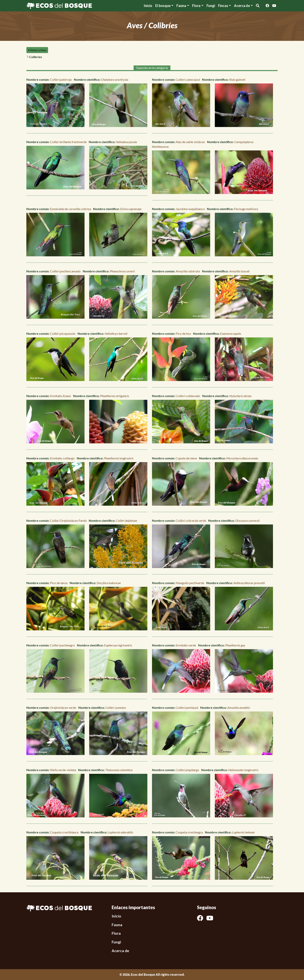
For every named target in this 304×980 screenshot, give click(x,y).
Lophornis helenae (243, 832)
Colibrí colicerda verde (191, 520)
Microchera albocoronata (242, 458)
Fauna (181, 6)
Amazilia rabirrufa (188, 271)
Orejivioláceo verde (63, 708)
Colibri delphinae (127, 520)
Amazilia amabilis (239, 708)
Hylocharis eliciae (240, 396)
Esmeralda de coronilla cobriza (70, 209)
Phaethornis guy (235, 645)
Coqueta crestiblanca (64, 832)
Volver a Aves (37, 50)
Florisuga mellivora (246, 209)
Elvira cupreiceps (131, 209)
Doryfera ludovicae (109, 583)
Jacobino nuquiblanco (190, 209)
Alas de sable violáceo (190, 142)
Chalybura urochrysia (115, 79)
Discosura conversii (247, 520)
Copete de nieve (186, 458)
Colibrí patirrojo (61, 79)
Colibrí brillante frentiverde (68, 142)
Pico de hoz (183, 333)
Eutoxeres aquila (231, 333)
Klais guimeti (237, 79)
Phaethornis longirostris (119, 458)
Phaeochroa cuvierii (122, 271)
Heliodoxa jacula (126, 142)
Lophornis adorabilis (120, 832)
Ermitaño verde (186, 645)
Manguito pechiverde (190, 583)
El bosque (163, 6)
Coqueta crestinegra (189, 832)
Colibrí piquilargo (187, 770)
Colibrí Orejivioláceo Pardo (68, 520)
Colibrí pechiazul (187, 708)
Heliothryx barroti (116, 333)
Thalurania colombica (119, 770)
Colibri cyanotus (116, 708)
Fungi (211, 6)
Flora (196, 6)
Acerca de (120, 951)
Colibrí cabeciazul (188, 79)
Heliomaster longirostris (243, 770)
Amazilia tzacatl (239, 271)
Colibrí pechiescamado (65, 271)
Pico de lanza (59, 583)
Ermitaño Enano (60, 396)
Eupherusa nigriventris (118, 645)
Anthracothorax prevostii (249, 583)
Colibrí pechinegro (62, 645)
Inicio (148, 6)
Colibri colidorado (188, 396)
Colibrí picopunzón (63, 333)
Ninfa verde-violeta (63, 770)
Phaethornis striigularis (115, 396)
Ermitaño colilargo (62, 458)
